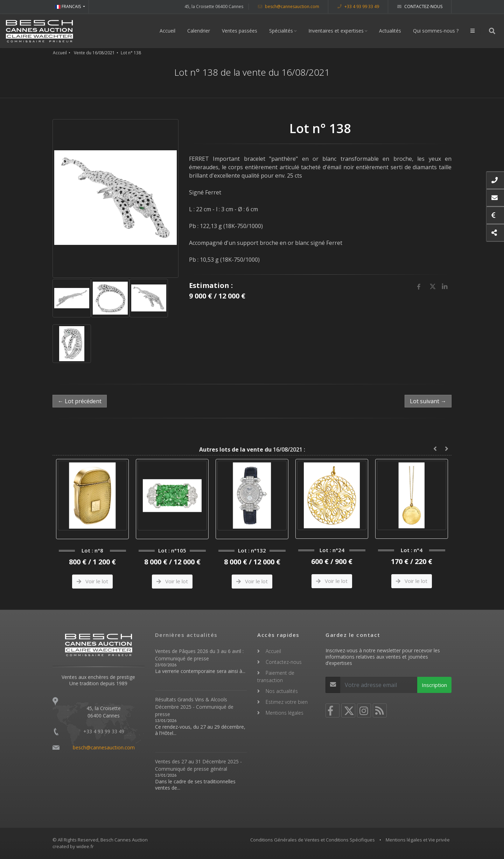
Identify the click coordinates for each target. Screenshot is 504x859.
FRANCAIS (68, 6)
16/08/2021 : (252, 449)
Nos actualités (282, 691)
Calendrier (199, 31)
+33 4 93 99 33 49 (358, 6)
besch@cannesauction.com (289, 6)
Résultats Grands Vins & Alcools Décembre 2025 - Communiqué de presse (194, 707)
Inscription (434, 685)
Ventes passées (240, 31)
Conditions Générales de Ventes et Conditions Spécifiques (313, 840)
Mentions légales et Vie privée (418, 840)
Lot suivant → (428, 401)
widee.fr (85, 846)
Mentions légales (285, 713)
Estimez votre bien (287, 702)
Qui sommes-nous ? (436, 31)
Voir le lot (92, 581)
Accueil (167, 31)
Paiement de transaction (276, 676)
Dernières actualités (186, 635)
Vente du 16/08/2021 (94, 53)
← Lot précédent (80, 401)
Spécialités (281, 31)
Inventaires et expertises (336, 31)
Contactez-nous (420, 6)
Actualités (390, 31)
